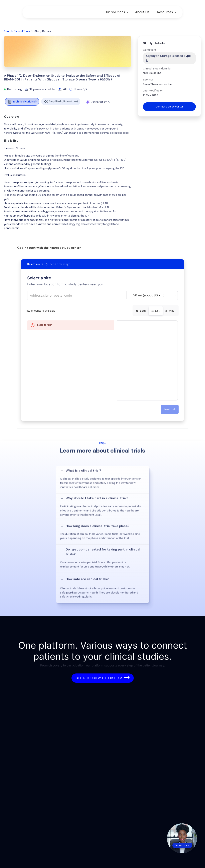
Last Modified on (153, 91)
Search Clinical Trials (17, 31)
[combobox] (77, 295)
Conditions (150, 50)
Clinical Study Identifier (157, 69)
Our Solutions (115, 12)
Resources (165, 12)
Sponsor (148, 80)
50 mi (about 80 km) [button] (149, 295)
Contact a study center (169, 107)
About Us (142, 12)
